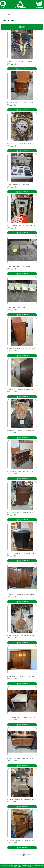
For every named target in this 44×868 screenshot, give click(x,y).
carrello (39, 7)
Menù (3, 7)
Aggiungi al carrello (22, 69)
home (20, 5)
